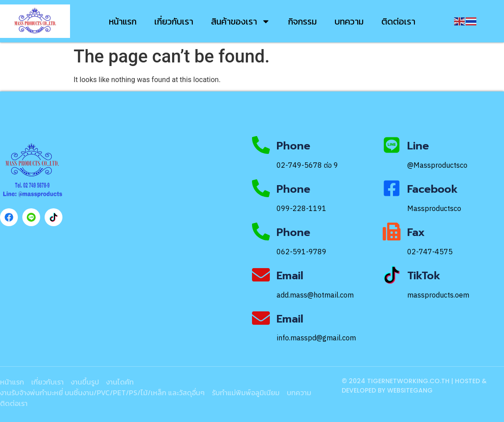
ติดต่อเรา (398, 21)
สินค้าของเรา (241, 21)
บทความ (349, 21)
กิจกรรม (302, 21)
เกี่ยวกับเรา (174, 21)
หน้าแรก (123, 21)
